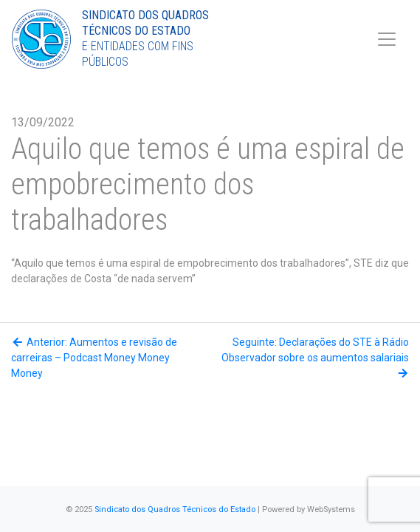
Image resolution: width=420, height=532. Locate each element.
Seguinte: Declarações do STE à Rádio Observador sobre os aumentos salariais (315, 357)
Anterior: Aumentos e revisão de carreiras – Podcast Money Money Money (94, 358)
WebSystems (331, 509)
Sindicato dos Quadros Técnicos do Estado (175, 509)
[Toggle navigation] (387, 39)
